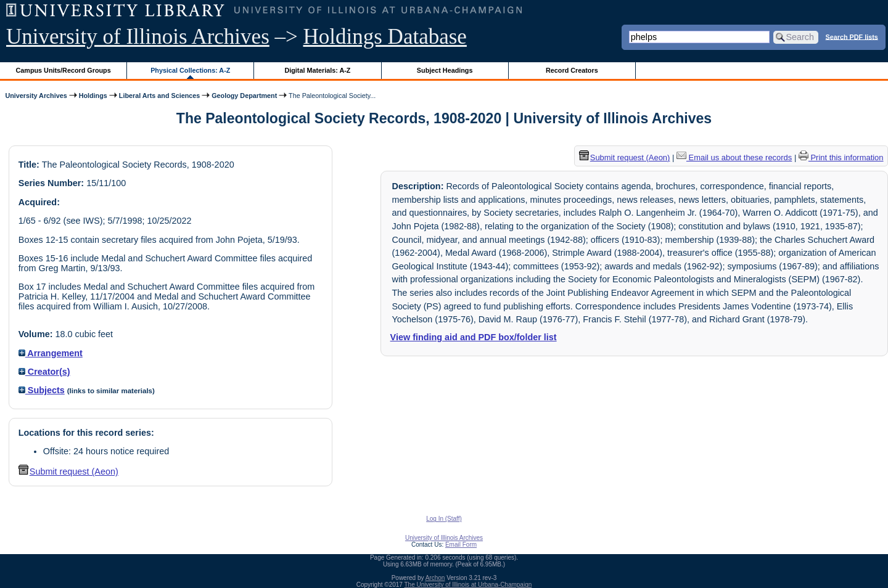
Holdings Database (385, 37)
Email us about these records (734, 157)
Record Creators (572, 70)
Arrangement (51, 353)
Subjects (42, 390)
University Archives (36, 96)
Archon (435, 578)
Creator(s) (44, 372)
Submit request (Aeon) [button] (68, 472)
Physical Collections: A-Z (190, 70)
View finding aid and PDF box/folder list (474, 337)
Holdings (93, 96)
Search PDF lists (852, 36)
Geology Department (244, 96)
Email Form (461, 545)
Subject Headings (445, 70)
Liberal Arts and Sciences (159, 96)
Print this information (841, 157)
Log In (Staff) (444, 519)
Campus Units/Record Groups (64, 70)
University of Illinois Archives (138, 37)
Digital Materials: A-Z (317, 70)
